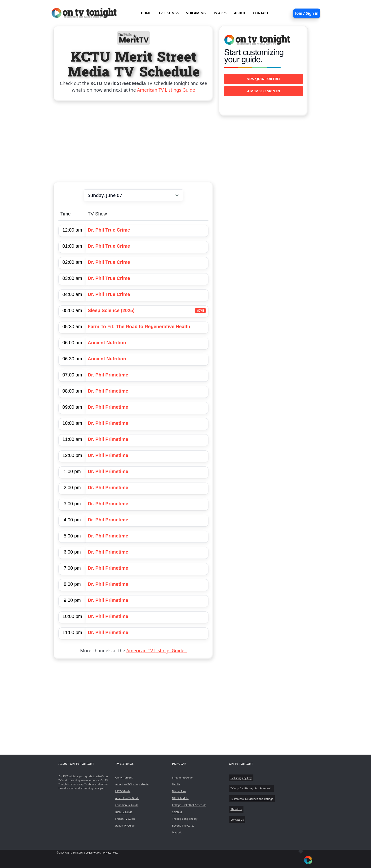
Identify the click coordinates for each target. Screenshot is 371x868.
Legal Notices (93, 853)
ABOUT (240, 13)
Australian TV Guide (127, 798)
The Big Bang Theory (185, 819)
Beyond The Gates (183, 825)
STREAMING (196, 13)
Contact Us (237, 820)
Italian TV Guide (125, 825)
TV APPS (220, 13)
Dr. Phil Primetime (108, 375)
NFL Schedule (180, 798)
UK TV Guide (123, 791)
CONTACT (261, 13)
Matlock (177, 832)
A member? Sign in (263, 91)
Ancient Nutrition (107, 343)
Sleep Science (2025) (111, 310)
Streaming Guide (182, 777)
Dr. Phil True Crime (109, 230)
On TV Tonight (124, 777)
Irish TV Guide (124, 812)
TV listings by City (241, 778)
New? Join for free (264, 79)
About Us (236, 809)
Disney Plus (179, 791)
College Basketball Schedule (189, 805)
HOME (146, 13)
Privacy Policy (111, 853)
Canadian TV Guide (127, 805)
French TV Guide (125, 819)
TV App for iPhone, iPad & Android (251, 788)
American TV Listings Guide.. (157, 651)
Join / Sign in (307, 13)
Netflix (176, 784)
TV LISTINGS (169, 13)
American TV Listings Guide (166, 90)
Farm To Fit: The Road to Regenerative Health (139, 327)
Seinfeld (177, 812)
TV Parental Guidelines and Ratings (252, 799)
